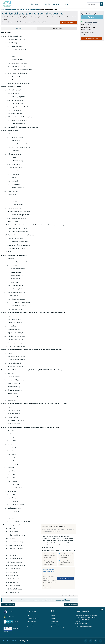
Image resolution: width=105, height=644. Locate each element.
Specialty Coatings (35, 10)
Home (3, 10)
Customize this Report (8, 605)
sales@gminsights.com (63, 600)
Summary (19, 28)
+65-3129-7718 (83, 623)
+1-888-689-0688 (85, 619)
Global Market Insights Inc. (10, 641)
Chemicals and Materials (12, 10)
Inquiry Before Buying (71, 605)
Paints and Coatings (24, 10)
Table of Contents (57, 28)
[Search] (102, 4)
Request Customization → (65, 578)
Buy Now (92, 17)
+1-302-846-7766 (83, 621)
